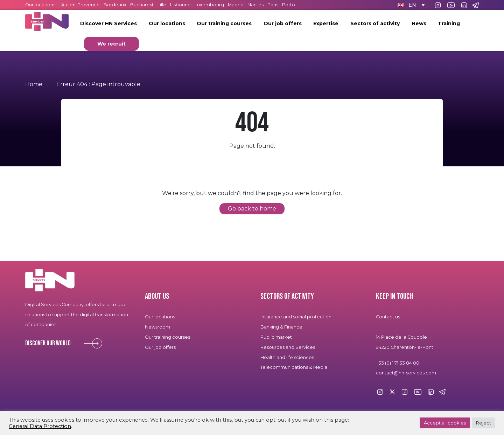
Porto (289, 5)
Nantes (255, 5)
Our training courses (224, 23)
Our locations (167, 23)
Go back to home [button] (252, 209)
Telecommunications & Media (294, 367)
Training (449, 23)
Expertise (326, 23)
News (419, 23)
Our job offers (283, 23)
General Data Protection (40, 426)
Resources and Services (288, 347)
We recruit (111, 44)
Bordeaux (115, 5)
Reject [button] (484, 423)
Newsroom (157, 327)
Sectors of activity (375, 23)
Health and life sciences (287, 357)
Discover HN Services (108, 23)
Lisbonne (180, 5)
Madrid (236, 5)
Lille (162, 5)
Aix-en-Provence (80, 5)
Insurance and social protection (296, 317)
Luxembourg (209, 5)
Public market (276, 337)
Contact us (388, 317)
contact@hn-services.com (406, 373)
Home (34, 84)
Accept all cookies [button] (445, 423)
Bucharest (142, 5)
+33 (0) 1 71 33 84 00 (398, 363)
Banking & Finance (281, 327)
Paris (273, 5)
